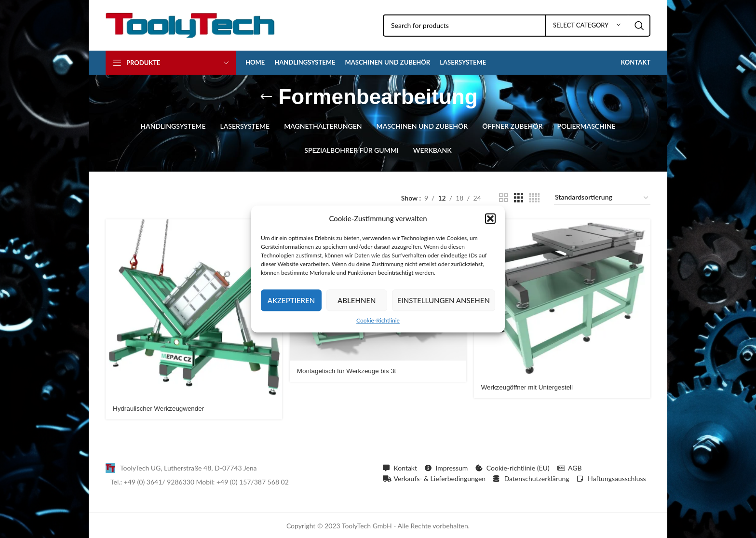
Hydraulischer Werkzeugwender (161, 407)
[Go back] (266, 97)
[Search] (517, 26)
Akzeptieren (291, 300)
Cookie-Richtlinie (378, 320)
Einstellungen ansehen (444, 300)
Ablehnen (357, 300)
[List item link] (239, 467)
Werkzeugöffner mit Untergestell (531, 386)
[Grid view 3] (519, 198)
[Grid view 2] (504, 198)
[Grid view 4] (534, 198)
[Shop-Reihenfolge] (602, 198)
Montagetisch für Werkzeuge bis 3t (349, 370)
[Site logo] (190, 24)
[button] (490, 218)
